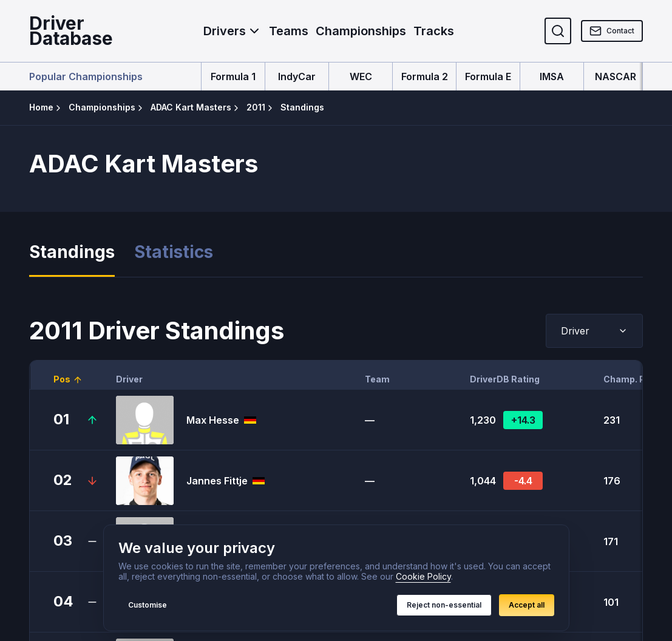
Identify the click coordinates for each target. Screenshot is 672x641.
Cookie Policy (423, 576)
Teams (289, 31)
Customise (148, 605)
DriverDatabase (71, 31)
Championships (361, 31)
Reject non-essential (444, 605)
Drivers (225, 31)
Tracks (434, 31)
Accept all (527, 605)
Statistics (174, 252)
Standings (72, 252)
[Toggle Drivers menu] (254, 31)
